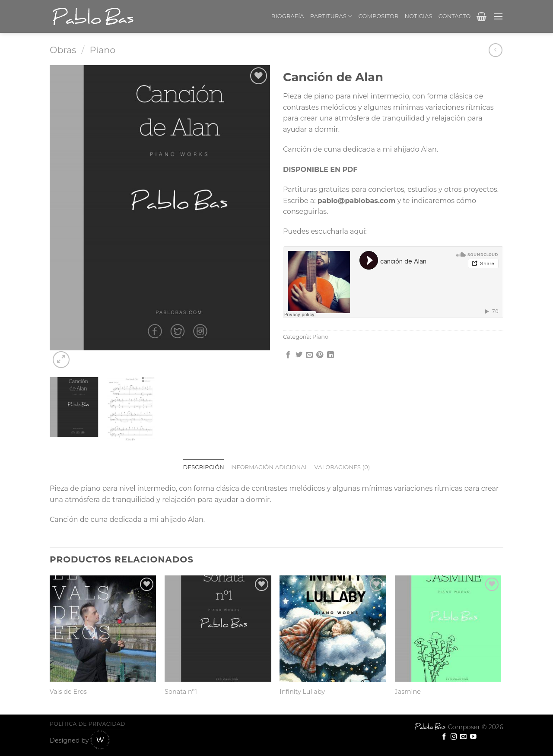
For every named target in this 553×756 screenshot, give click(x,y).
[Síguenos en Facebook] (444, 737)
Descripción (204, 467)
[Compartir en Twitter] (299, 355)
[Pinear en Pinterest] (320, 355)
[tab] (204, 467)
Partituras (331, 16)
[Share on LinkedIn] (331, 355)
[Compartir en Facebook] (288, 355)
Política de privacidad (87, 724)
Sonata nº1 (181, 692)
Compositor (379, 16)
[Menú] (498, 16)
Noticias (419, 16)
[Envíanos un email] (463, 737)
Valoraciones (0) (342, 467)
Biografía (288, 16)
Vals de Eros (68, 692)
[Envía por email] (309, 355)
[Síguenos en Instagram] (454, 737)
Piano (102, 50)
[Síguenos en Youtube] (473, 737)
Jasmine (408, 692)
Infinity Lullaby (302, 692)
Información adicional (269, 467)
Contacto (455, 16)
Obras (63, 50)
